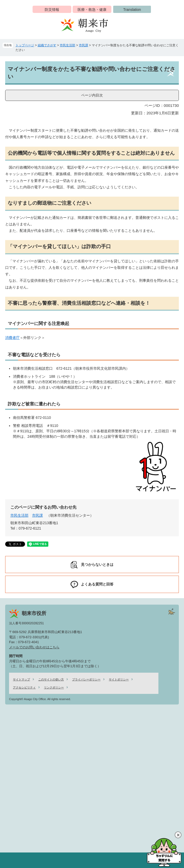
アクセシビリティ (24, 687)
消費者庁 (12, 338)
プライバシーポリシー (86, 679)
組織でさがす (47, 45)
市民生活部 (67, 45)
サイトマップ (21, 679)
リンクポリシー (54, 687)
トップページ (25, 45)
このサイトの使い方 (51, 679)
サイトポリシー (119, 679)
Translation (132, 10)
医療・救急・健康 (92, 10)
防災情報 (52, 10)
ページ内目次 (92, 95)
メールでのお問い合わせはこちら (34, 647)
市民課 (83, 45)
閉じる (178, 835)
